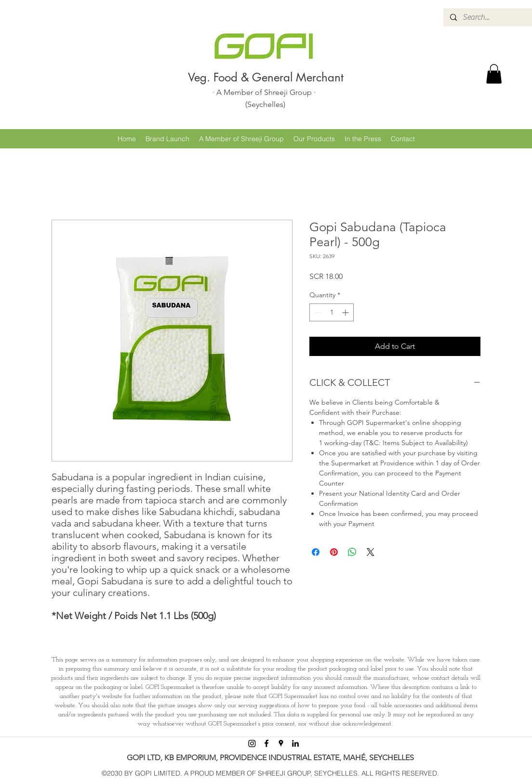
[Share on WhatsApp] (352, 552)
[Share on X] (371, 552)
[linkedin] (295, 743)
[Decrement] (317, 312)
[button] (494, 74)
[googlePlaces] (281, 743)
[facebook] (266, 743)
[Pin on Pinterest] (334, 552)
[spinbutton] (332, 312)
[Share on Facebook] (316, 552)
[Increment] (346, 312)
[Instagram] (252, 743)
